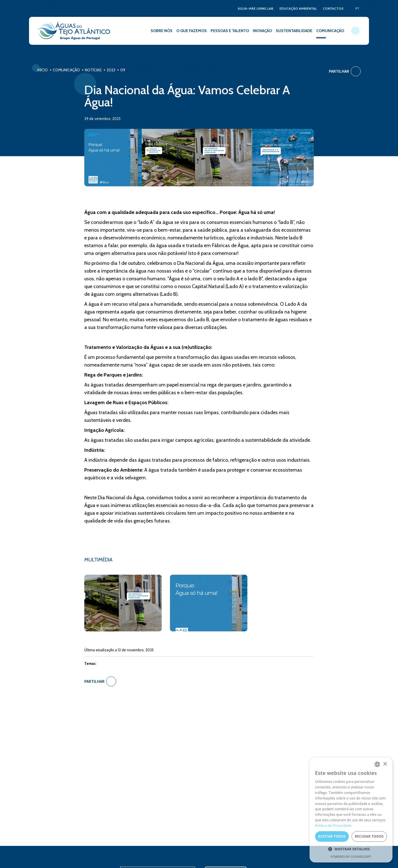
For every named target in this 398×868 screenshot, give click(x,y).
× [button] (385, 764)
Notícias (93, 70)
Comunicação (66, 70)
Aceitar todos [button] (332, 836)
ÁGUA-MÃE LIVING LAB (256, 8)
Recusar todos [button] (369, 836)
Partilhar (345, 71)
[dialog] (351, 810)
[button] (351, 849)
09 (123, 70)
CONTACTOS (333, 8)
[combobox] (377, 764)
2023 (111, 70)
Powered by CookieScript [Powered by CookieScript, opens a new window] (351, 857)
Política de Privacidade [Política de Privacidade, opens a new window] (333, 826)
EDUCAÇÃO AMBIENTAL (298, 8)
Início (43, 70)
